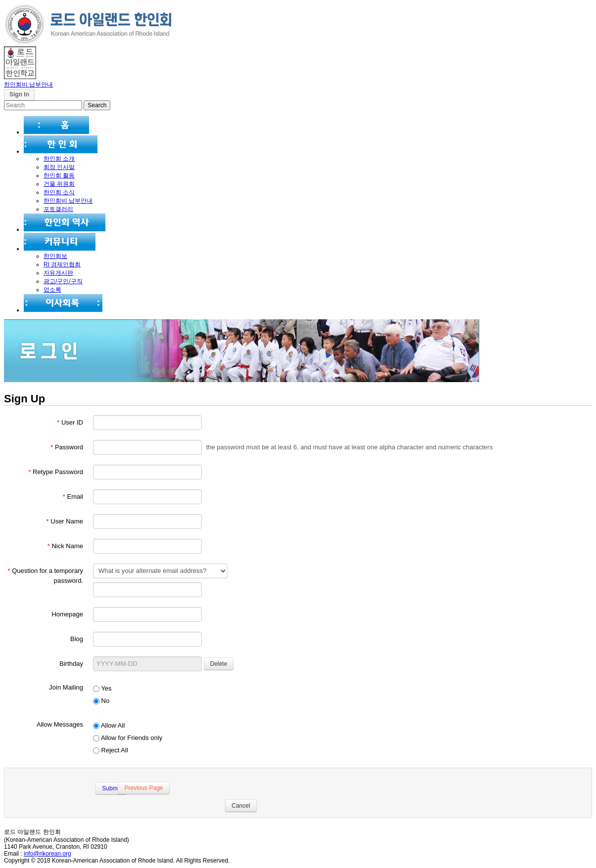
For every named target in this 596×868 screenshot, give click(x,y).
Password (67, 447)
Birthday (71, 664)
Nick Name (65, 546)
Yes (102, 688)
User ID (70, 422)
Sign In (19, 94)
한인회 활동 (59, 175)
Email (73, 497)
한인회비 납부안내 (28, 85)
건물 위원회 (59, 184)
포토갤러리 (58, 209)
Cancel (239, 806)
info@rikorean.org (47, 854)
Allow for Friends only (128, 738)
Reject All (111, 750)
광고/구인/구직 (63, 281)
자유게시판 (58, 273)
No (101, 701)
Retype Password (56, 472)
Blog (77, 639)
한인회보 (55, 256)
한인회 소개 (59, 159)
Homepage (67, 614)
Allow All (109, 725)
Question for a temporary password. (46, 576)
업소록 (52, 290)
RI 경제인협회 (62, 264)
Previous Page (142, 788)
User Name (65, 521)
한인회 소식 (59, 192)
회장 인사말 (59, 167)
